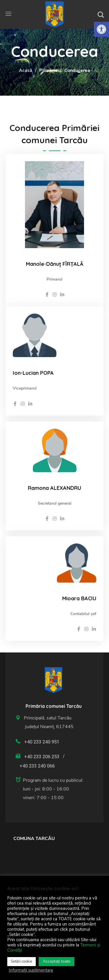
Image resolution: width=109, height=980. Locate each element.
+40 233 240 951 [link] (42, 742)
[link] (101, 29)
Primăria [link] (48, 70)
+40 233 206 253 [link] (42, 757)
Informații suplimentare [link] (31, 970)
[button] (101, 14)
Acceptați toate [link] (57, 961)
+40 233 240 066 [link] (37, 766)
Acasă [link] (26, 70)
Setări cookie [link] (22, 961)
